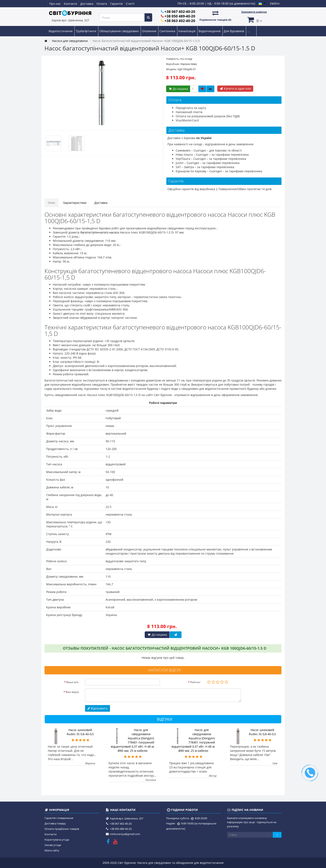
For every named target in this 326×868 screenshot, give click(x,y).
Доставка (87, 4)
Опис (52, 203)
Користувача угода (57, 840)
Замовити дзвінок (254, 12)
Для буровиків (234, 31)
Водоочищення (210, 31)
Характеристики (75, 203)
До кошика (178, 89)
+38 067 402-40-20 (180, 12)
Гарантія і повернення (59, 818)
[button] (254, 20)
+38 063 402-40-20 (180, 21)
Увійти (275, 3)
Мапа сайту (52, 850)
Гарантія (116, 4)
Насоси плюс (189, 64)
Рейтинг (195, 682)
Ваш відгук (72, 692)
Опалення (149, 31)
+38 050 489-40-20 (180, 16)
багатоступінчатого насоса (100, 232)
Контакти (70, 4)
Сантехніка (168, 31)
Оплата (102, 4)
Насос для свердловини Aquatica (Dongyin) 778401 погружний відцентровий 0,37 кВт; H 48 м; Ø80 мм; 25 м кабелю (133, 740)
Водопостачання (61, 31)
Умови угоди (53, 845)
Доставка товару (55, 823)
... (248, 31)
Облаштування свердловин (119, 31)
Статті (130, 4)
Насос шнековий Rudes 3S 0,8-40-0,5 (80, 732)
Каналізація (187, 31)
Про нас (55, 4)
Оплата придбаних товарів (62, 829)
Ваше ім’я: (73, 682)
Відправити (98, 708)
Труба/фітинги (86, 31)
